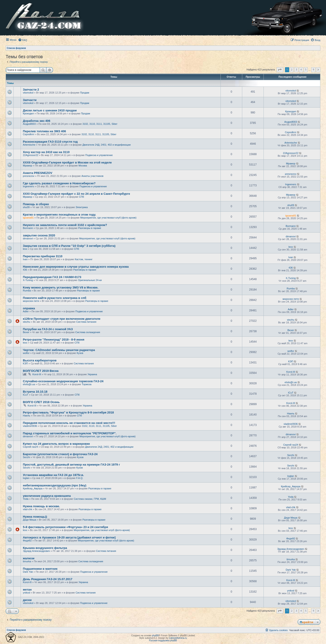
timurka (27, 561)
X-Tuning (28, 280)
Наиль (26, 416)
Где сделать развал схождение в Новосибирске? (59, 183)
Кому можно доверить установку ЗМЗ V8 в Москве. (61, 287)
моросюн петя (31, 301)
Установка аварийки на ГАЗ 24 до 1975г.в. (53, 475)
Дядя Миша (30, 520)
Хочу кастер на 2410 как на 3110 (46, 152)
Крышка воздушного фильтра (45, 548)
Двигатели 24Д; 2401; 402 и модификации (107, 145)
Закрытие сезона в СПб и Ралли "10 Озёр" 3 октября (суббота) (69, 246)
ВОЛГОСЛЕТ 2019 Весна (41, 371)
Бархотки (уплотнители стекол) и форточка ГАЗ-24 (60, 454)
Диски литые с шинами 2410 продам (50, 110)
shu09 (26, 207)
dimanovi (28, 238)
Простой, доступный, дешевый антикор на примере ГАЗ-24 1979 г (71, 465)
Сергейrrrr (29, 134)
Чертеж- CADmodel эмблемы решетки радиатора (59, 350)
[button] (280, 70)
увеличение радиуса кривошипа (47, 496)
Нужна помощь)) (35, 517)
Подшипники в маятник (40, 569)
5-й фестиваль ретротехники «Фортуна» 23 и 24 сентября (65, 527)
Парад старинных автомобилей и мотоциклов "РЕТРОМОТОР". (70, 433)
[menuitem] (23, 40)
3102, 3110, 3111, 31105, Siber (100, 124)
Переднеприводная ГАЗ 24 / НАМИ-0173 (52, 277)
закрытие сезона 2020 (39, 235)
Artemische (29, 145)
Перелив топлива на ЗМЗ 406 (44, 131)
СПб (81, 197)
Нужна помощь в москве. (41, 506)
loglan (26, 478)
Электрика (82, 207)
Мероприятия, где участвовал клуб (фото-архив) (108, 218)
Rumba (27, 291)
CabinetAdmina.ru (178, 638)
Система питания (86, 322)
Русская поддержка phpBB (163, 640)
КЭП (25, 363)
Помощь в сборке (36, 204)
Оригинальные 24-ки (90, 280)
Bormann (28, 228)
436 (25, 270)
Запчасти (30, 100)
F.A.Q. (80, 478)
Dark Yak (28, 572)
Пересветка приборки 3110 (43, 256)
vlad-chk (28, 509)
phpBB (155, 636)
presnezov (29, 176)
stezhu (26, 322)
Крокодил (28, 113)
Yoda (26, 499)
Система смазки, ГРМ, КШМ (90, 499)
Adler (26, 311)
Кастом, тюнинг (84, 259)
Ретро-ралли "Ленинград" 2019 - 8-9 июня (54, 340)
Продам (85, 93)
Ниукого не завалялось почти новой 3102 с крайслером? (65, 225)
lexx (25, 249)
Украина (92, 374)
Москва (83, 166)
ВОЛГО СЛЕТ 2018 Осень (41, 402)
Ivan (25, 259)
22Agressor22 (31, 155)
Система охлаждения (88, 332)
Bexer (26, 332)
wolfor (26, 353)
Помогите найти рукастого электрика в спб (55, 298)
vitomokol (28, 93)
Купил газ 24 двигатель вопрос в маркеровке (56, 444)
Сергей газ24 (30, 447)
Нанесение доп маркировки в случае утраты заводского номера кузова (76, 267)
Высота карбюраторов (40, 360)
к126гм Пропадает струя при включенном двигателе (62, 319)
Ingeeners (28, 186)
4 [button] (301, 70)
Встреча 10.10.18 (35, 392)
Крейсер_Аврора (33, 488)
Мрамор (28, 166)
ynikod (26, 593)
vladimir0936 (30, 426)
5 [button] (306, 70)
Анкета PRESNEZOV (38, 173)
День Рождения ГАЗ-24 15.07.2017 (48, 579)
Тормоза (87, 384)
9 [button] (313, 70)
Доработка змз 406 (37, 121)
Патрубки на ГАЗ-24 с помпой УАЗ (48, 329)
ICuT (26, 395)
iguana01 (28, 218)
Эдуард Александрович (36, 551)
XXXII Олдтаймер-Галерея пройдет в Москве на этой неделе (67, 162)
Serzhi (26, 457)
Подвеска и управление (99, 155)
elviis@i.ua (29, 384)
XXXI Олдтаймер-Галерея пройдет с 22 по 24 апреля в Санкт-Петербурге (76, 194)
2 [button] (292, 70)
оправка (29, 308)
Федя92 (27, 541)
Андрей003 (29, 124)
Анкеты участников (92, 176)
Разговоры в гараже (90, 228)
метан (27, 590)
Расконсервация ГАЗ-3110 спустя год (50, 142)
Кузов (80, 353)
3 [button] (296, 70)
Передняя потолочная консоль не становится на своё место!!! (69, 423)
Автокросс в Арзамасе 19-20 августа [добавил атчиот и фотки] (69, 537)
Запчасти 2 (31, 90)
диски (27, 600)
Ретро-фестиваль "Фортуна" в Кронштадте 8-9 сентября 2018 (68, 412)
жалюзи (29, 558)
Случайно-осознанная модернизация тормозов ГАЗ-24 (63, 381)
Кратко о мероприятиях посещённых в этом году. (59, 215)
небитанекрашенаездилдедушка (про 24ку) (55, 485)
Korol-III (37, 374)
